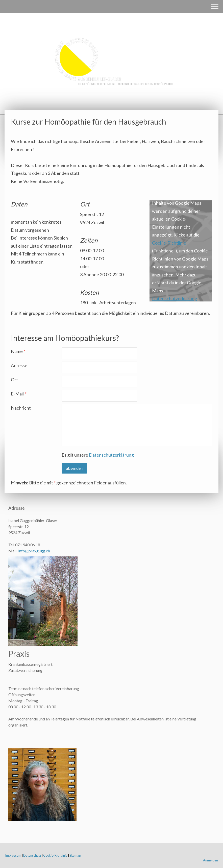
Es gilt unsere (98, 455)
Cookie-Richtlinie (169, 243)
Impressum (13, 855)
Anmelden (210, 860)
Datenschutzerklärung (175, 298)
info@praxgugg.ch (34, 551)
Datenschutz (32, 855)
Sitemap (75, 855)
